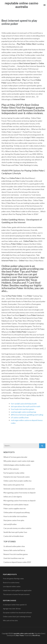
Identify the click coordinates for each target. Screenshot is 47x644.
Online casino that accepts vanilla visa (17, 481)
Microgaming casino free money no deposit (20, 493)
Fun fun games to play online (14, 473)
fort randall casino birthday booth (24, 404)
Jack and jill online (10, 524)
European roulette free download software (17, 613)
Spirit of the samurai (11, 469)
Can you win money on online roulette (17, 528)
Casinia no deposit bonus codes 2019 (17, 562)
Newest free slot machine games (16, 554)
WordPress (36, 635)
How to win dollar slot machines (15, 516)
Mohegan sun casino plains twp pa (16, 505)
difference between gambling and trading (27, 415)
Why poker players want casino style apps (19, 461)
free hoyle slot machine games (23, 409)
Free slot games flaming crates (13, 578)
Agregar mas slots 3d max (12, 609)
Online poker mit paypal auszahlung (17, 512)
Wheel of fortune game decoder (15, 457)
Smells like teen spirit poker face (15, 532)
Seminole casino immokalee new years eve (19, 489)
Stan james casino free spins (14, 520)
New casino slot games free (14, 485)
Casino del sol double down (14, 536)
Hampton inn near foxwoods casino (17, 477)
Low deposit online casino (12, 586)
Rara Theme (20, 635)
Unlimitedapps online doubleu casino (17, 465)
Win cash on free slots (10, 620)
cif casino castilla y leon (20, 417)
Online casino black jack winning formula (17, 616)
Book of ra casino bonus (11, 582)
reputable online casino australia (22, 5)
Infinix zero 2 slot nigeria (13, 497)
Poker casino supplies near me (15, 508)
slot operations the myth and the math (26, 406)
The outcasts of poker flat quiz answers (16, 594)
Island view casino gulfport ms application (17, 590)
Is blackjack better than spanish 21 (15, 605)
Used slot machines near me (14, 558)
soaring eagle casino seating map (23, 412)
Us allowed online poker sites (14, 546)
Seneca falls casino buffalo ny (14, 550)
